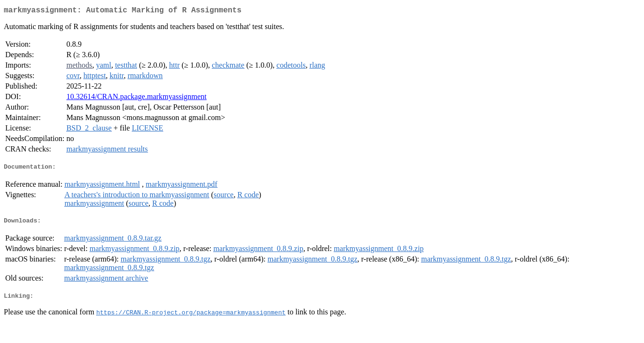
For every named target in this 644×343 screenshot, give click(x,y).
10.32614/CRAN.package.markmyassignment (136, 98)
